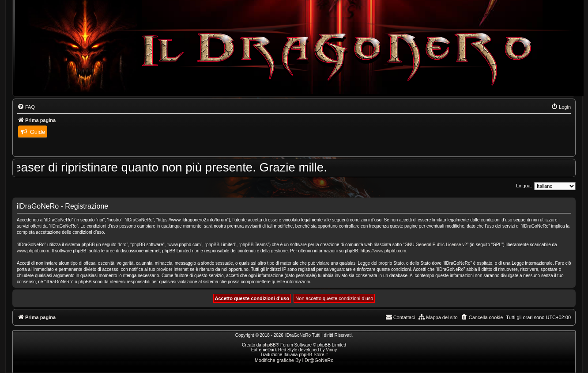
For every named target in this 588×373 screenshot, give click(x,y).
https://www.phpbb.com (383, 251)
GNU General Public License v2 (436, 245)
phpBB (269, 345)
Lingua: (524, 186)
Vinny (331, 350)
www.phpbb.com (33, 251)
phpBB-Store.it (313, 355)
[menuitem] (26, 107)
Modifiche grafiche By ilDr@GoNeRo (294, 360)
